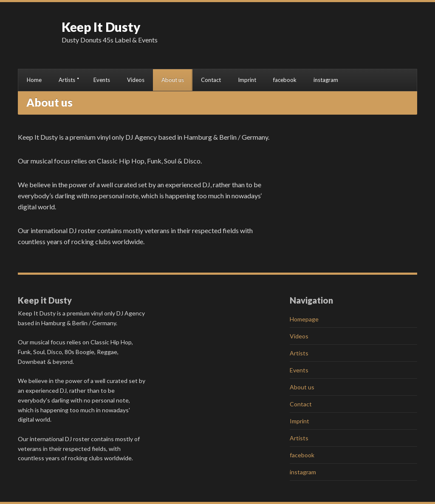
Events (102, 80)
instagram (326, 80)
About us (173, 80)
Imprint (247, 80)
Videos (136, 80)
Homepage (304, 319)
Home (34, 80)
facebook (285, 80)
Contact (211, 80)
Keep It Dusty (101, 27)
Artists (67, 80)
